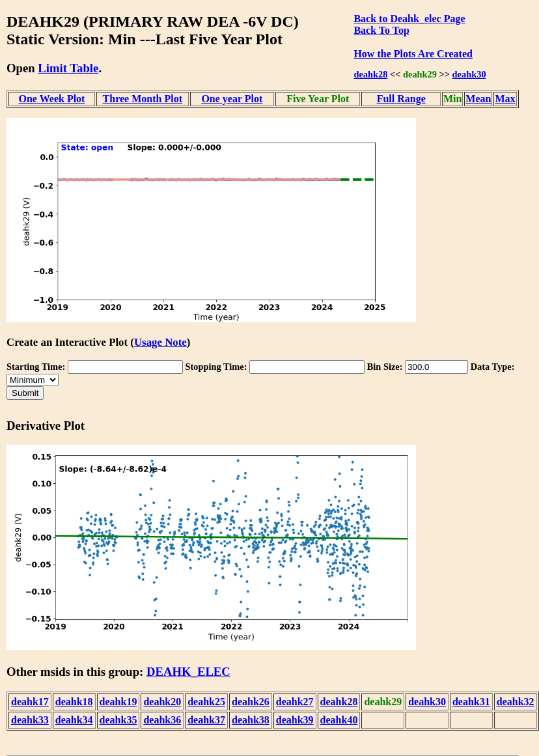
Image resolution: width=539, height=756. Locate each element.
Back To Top (381, 30)
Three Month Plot (143, 99)
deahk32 (516, 702)
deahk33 (30, 720)
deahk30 (469, 74)
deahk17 (30, 702)
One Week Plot (52, 99)
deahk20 (162, 702)
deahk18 (74, 702)
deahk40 (339, 720)
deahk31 (471, 702)
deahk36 (162, 720)
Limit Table (68, 68)
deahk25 (206, 702)
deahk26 (251, 702)
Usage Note (160, 342)
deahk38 (251, 720)
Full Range (401, 99)
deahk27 (295, 702)
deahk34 (74, 720)
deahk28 (370, 74)
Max (505, 99)
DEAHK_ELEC (188, 672)
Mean (478, 99)
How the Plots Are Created (413, 54)
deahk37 (206, 720)
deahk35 (118, 720)
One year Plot (232, 99)
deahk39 (295, 720)
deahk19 (118, 702)
